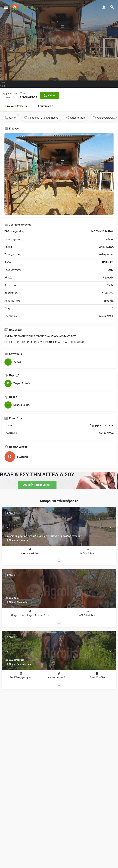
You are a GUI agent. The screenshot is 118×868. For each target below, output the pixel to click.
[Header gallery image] (59, 40)
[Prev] (7, 527)
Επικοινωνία (46, 106)
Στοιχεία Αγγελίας (16, 106)
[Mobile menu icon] (6, 7)
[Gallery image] (59, 174)
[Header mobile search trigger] (112, 7)
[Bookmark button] (59, 561)
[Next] (111, 527)
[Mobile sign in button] (104, 7)
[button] (37, 485)
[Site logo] (25, 7)
